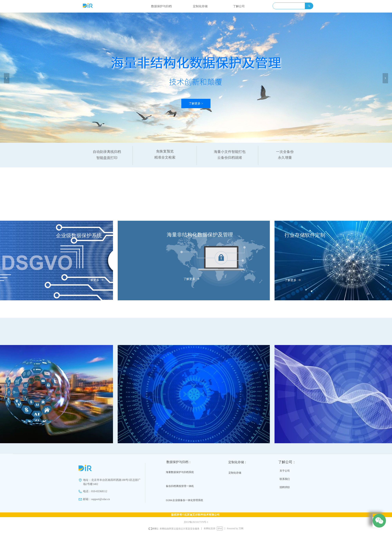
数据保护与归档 (161, 6)
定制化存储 (200, 6)
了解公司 (239, 6)
